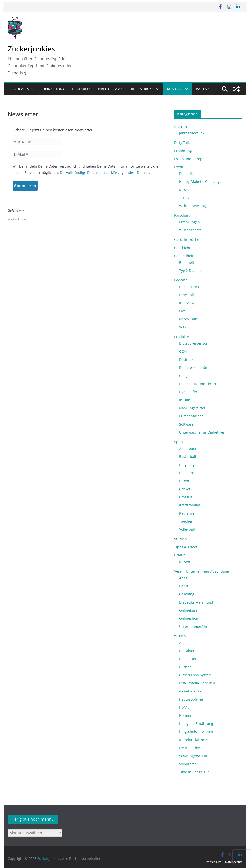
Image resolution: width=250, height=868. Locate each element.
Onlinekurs (188, 610)
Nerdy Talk (188, 319)
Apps (183, 578)
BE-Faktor (187, 651)
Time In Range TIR (194, 772)
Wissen (180, 636)
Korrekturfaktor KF (194, 740)
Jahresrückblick (192, 133)
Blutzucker (188, 659)
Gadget (185, 376)
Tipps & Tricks (186, 547)
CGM (183, 351)
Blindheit (187, 262)
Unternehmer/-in (193, 626)
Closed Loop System (195, 675)
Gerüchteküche (187, 240)
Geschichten (184, 248)
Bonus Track (189, 287)
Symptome (188, 764)
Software (186, 424)
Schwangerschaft (193, 756)
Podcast (181, 280)
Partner (204, 89)
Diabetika (187, 173)
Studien (181, 539)
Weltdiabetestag (192, 206)
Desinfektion (189, 359)
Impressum (214, 862)
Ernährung (183, 151)
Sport (179, 442)
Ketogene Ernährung (196, 723)
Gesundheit (184, 256)
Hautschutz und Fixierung (200, 384)
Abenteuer (188, 448)
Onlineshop (189, 618)
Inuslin (185, 400)
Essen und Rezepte (190, 159)
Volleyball (187, 529)
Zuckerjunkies (31, 49)
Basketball (188, 457)
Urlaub (180, 555)
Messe (184, 190)
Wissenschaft (190, 230)
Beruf (184, 586)
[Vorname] (37, 142)
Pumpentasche (191, 416)
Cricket (185, 489)
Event (179, 167)
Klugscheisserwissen (196, 732)
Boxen (184, 481)
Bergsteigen (189, 465)
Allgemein (182, 126)
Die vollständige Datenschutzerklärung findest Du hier (105, 172)
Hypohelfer (188, 392)
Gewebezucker (191, 691)
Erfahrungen (190, 222)
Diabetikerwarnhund (196, 602)
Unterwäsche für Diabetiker (202, 432)
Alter (183, 643)
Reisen (185, 562)
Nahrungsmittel (192, 408)
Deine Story (53, 89)
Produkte (81, 89)
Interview (187, 303)
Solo (183, 327)
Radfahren (188, 513)
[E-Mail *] (37, 154)
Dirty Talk (182, 143)
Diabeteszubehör (193, 368)
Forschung (183, 215)
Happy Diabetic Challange (200, 182)
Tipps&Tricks (142, 89)
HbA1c (184, 707)
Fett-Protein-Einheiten (197, 683)
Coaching (187, 594)
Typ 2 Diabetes (191, 270)
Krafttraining (190, 505)
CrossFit (186, 497)
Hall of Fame (110, 89)
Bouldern (187, 473)
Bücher (185, 667)
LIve (182, 311)
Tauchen (186, 521)
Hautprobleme (191, 699)
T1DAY (184, 198)
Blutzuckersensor (193, 343)
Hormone (187, 715)
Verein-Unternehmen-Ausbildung (202, 571)
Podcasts (20, 89)
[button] (32, 89)
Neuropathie (190, 748)
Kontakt (175, 89)
